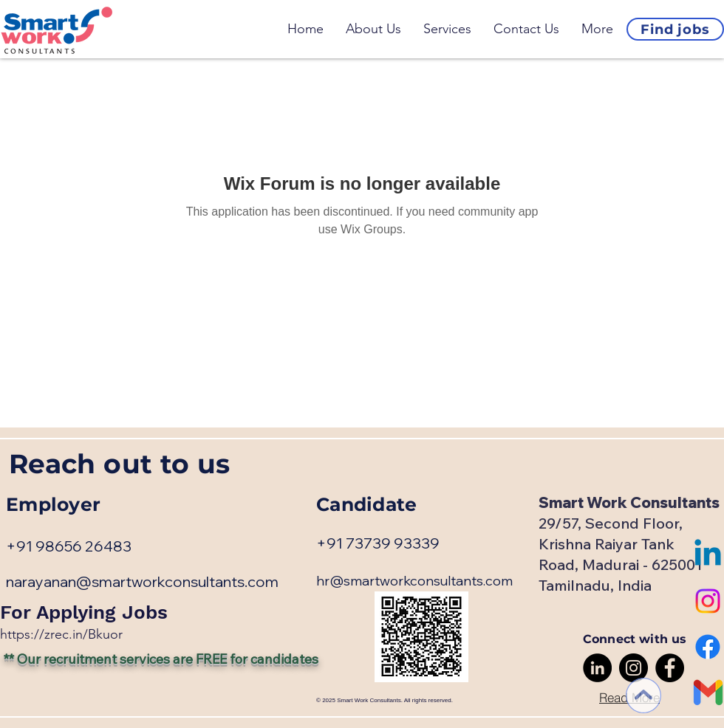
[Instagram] (708, 601)
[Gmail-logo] (708, 693)
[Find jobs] (675, 29)
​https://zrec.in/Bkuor (61, 634)
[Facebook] (708, 647)
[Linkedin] (708, 555)
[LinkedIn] (597, 668)
